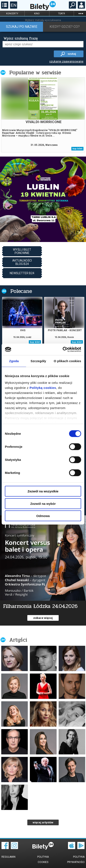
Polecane (21, 291)
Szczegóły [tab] (38, 361)
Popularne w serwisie (35, 72)
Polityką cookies (43, 387)
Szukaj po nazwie (22, 27)
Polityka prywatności (76, 859)
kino (37, 14)
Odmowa (43, 516)
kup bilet (77, 149)
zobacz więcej (43, 618)
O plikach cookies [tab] (67, 361)
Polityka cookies (43, 859)
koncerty (12, 14)
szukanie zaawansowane (66, 61)
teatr (62, 14)
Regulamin (8, 857)
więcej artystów (43, 822)
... (81, 13)
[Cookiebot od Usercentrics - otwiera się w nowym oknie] (63, 349)
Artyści (18, 640)
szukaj (72, 54)
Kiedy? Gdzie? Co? (65, 27)
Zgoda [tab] (14, 361)
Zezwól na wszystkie (43, 491)
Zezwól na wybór (43, 503)
